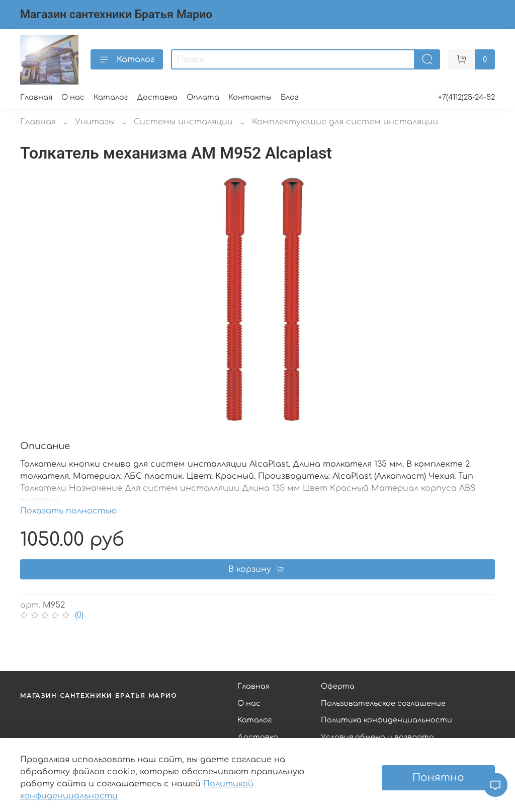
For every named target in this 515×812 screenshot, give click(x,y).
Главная (36, 97)
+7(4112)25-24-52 (466, 97)
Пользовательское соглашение (383, 703)
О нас (73, 97)
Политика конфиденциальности (387, 720)
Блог (289, 97)
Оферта (338, 686)
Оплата (203, 97)
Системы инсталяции (183, 122)
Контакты (250, 97)
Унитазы (95, 122)
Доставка (157, 97)
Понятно (438, 778)
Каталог (127, 59)
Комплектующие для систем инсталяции (345, 122)
